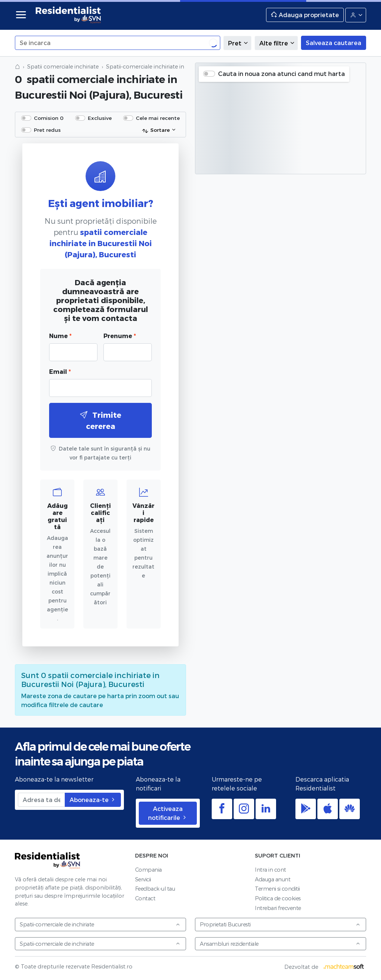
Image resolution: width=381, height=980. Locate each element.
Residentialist (48, 860)
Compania (148, 870)
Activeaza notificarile (168, 813)
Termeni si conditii (277, 889)
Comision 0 (49, 118)
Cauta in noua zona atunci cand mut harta (281, 74)
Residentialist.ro (68, 15)
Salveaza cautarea (334, 43)
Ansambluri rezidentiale (280, 944)
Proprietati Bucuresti (280, 924)
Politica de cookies (278, 898)
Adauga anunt (273, 879)
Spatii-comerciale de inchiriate (100, 924)
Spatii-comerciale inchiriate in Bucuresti (158, 66)
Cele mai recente (158, 118)
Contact (145, 898)
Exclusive (100, 118)
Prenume (120, 336)
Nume (60, 336)
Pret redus (47, 130)
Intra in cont (270, 870)
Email (60, 371)
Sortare (156, 130)
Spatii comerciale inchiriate (63, 66)
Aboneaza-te (93, 800)
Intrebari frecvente (278, 908)
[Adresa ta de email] (41, 800)
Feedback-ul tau (155, 889)
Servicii (143, 879)
